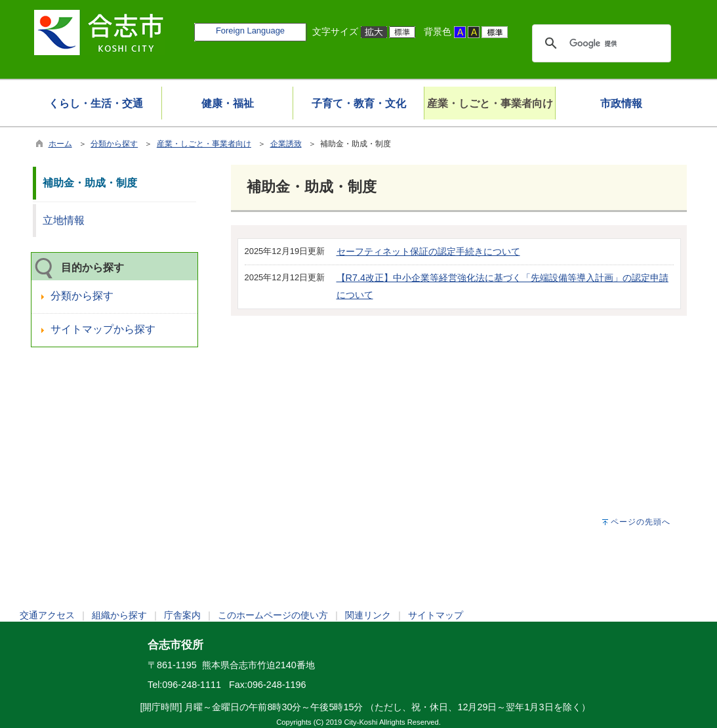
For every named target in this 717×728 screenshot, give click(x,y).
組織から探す (119, 615)
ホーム (60, 144)
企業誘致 (286, 144)
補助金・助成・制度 (90, 183)
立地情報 (64, 220)
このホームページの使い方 (273, 615)
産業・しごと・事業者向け (204, 144)
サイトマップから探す (103, 329)
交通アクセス (47, 615)
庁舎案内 (182, 615)
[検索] (600, 43)
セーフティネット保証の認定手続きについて (428, 251)
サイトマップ (436, 615)
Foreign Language (250, 31)
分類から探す (114, 144)
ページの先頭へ (641, 522)
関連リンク (368, 615)
